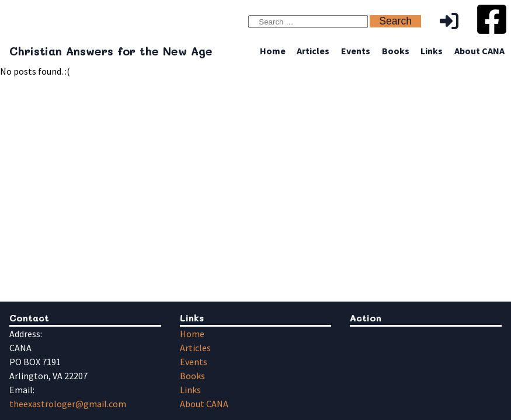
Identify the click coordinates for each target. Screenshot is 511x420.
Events (356, 51)
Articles (313, 51)
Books (396, 51)
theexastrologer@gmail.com (68, 404)
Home (273, 51)
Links (432, 51)
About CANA (479, 51)
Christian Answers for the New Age (111, 51)
